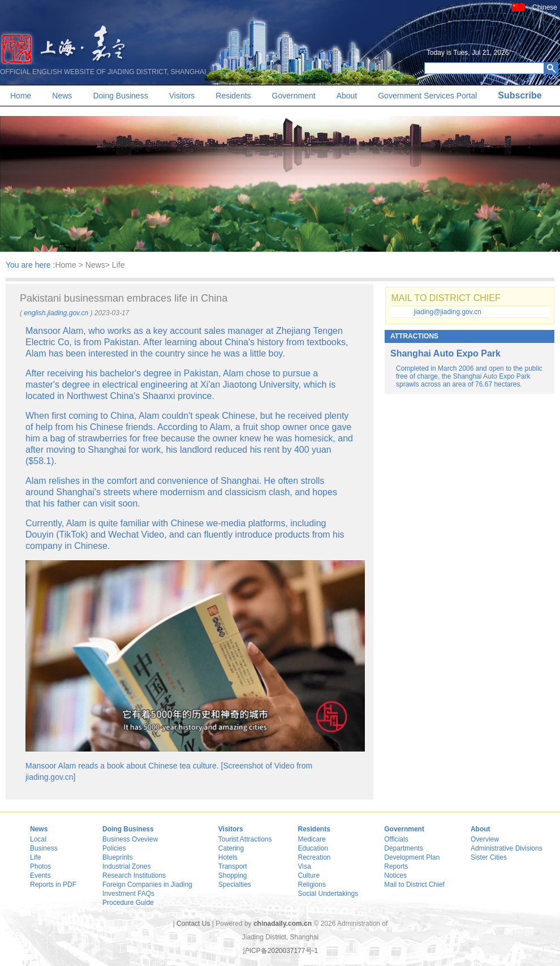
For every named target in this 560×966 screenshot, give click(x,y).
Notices (395, 875)
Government (294, 96)
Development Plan (412, 857)
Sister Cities (489, 857)
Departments (404, 848)
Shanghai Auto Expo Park (445, 353)
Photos (40, 866)
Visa (305, 866)
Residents (233, 96)
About (347, 96)
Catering (231, 848)
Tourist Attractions (245, 839)
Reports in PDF (53, 885)
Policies (114, 848)
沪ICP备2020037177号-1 (280, 951)
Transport (233, 866)
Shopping (233, 875)
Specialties (235, 885)
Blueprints (117, 857)
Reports (396, 866)
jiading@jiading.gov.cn (448, 312)
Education (313, 848)
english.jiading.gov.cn (56, 313)
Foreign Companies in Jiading (147, 885)
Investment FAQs (128, 894)
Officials (396, 839)
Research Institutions (134, 875)
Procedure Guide (128, 903)
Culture (309, 875)
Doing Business (120, 96)
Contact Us (193, 924)
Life (35, 857)
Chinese (545, 7)
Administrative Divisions (507, 848)
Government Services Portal (427, 96)
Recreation (315, 857)
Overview (485, 839)
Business (44, 848)
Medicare (312, 839)
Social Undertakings (328, 894)
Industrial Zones (126, 866)
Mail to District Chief (414, 885)
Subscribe (520, 95)
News (62, 96)
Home (21, 96)
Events (40, 875)
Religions (312, 885)
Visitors (182, 96)
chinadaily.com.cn (283, 924)
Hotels (228, 857)
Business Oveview (130, 839)
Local (38, 839)
